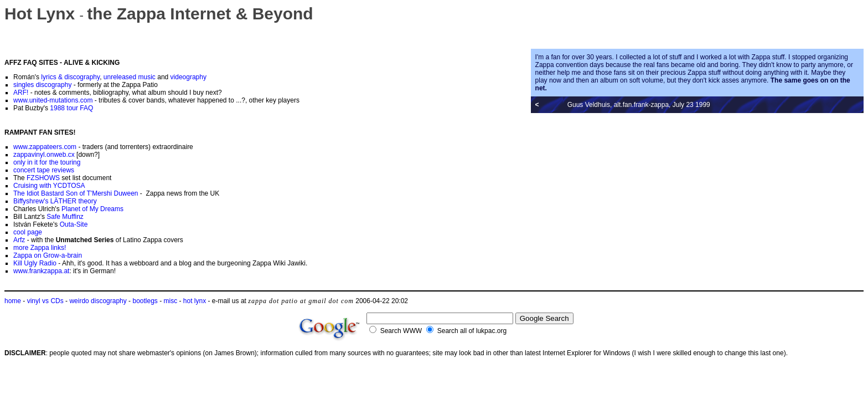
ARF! (21, 93)
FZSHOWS (43, 178)
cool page (28, 232)
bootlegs (145, 301)
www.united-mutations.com (53, 100)
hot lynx (195, 301)
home (13, 301)
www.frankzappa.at (41, 271)
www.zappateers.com (45, 147)
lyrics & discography (70, 77)
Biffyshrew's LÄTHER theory (55, 201)
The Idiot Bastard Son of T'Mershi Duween (76, 193)
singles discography (42, 85)
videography (188, 77)
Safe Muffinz (65, 217)
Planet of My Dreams (92, 209)
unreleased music (130, 77)
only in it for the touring (47, 162)
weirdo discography (98, 301)
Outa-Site (74, 224)
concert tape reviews (44, 170)
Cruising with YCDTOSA (49, 186)
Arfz (19, 240)
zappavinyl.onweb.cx (44, 155)
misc (171, 301)
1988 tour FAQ (71, 108)
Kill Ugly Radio (35, 263)
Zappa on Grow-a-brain (48, 255)
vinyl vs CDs (45, 301)
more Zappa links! (40, 248)
